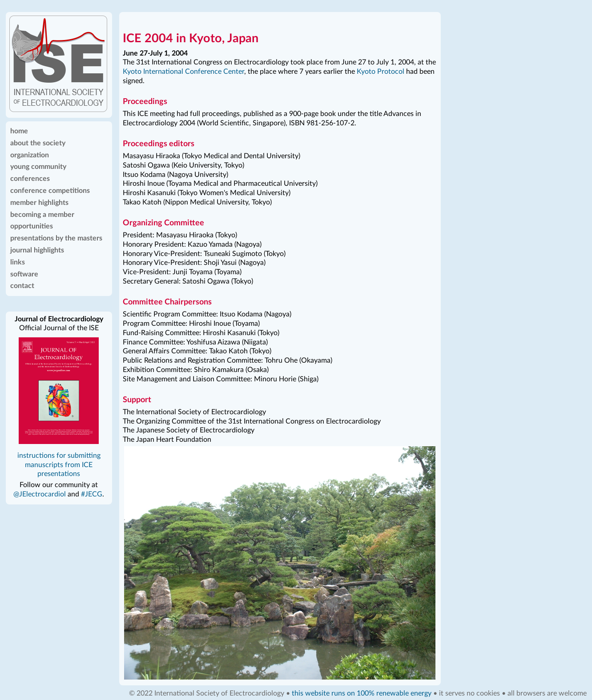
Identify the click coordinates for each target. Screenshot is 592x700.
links (18, 262)
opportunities (32, 226)
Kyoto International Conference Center (183, 72)
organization (30, 155)
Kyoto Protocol (381, 72)
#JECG (92, 494)
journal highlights (37, 250)
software (24, 274)
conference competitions (50, 191)
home (19, 131)
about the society (38, 143)
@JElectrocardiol (40, 494)
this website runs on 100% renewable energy (362, 693)
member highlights (39, 203)
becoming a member (42, 215)
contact (22, 286)
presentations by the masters (56, 238)
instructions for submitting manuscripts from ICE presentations (59, 465)
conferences (30, 179)
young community (38, 167)
